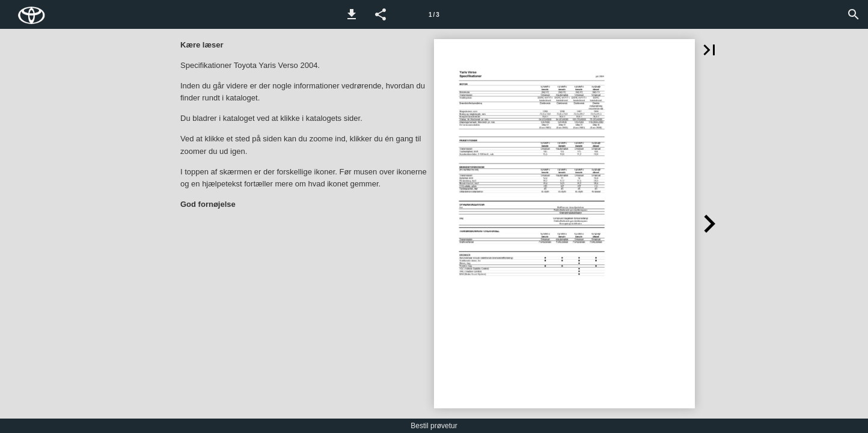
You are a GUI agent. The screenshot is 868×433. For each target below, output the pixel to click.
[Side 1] (434, 14)
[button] (352, 14)
